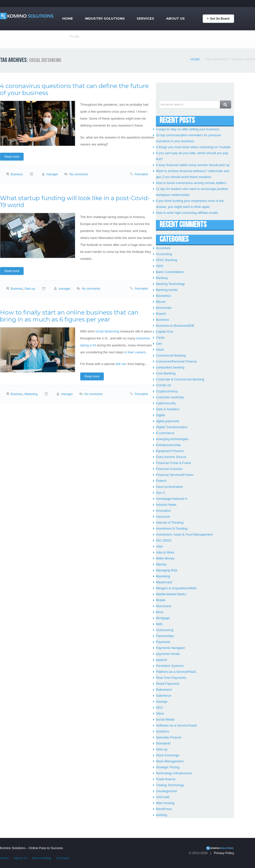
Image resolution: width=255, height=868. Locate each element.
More (160, 612)
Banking (162, 278)
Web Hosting (165, 803)
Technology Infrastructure (174, 773)
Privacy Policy (224, 853)
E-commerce (165, 433)
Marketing (31, 394)
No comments (79, 174)
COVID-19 (163, 385)
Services (145, 18)
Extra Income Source (171, 457)
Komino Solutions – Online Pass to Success (32, 848)
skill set (120, 364)
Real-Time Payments (171, 678)
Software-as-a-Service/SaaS (176, 725)
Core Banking (166, 373)
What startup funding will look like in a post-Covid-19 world (75, 202)
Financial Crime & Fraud (173, 463)
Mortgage (163, 618)
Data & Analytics (168, 409)
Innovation (163, 511)
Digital (160, 415)
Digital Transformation (172, 427)
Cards (160, 338)
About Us (175, 18)
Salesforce (163, 696)
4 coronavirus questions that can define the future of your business (74, 89)
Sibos (160, 713)
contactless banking (170, 367)
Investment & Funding (172, 528)
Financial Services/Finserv (175, 475)
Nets (159, 624)
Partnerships (165, 636)
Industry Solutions (105, 18)
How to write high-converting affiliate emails (187, 213)
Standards (163, 743)
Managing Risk (167, 570)
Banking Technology (170, 284)
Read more (12, 157)
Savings (162, 702)
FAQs (74, 36)
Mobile (161, 600)
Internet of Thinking (170, 523)
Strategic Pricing (168, 767)
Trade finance (166, 779)
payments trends (168, 654)
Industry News (166, 505)
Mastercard (164, 582)
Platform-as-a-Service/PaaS (176, 672)
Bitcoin (161, 302)
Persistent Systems (170, 666)
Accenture (163, 248)
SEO (159, 708)
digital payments (168, 421)
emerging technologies (172, 439)
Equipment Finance (170, 451)
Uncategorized (166, 791)
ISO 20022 (164, 540)
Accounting (164, 254)
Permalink (141, 174)
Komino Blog (42, 858)
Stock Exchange (168, 755)
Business (17, 174)
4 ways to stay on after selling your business (188, 129)
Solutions (162, 731)
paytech (162, 660)
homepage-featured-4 (171, 499)
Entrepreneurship (168, 445)
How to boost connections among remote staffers (191, 183)
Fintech (161, 481)
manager (52, 174)
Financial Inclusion (169, 469)
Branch (161, 314)
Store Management (170, 761)
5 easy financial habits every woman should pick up (193, 165)
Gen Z (160, 493)
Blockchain (164, 308)
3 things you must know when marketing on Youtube (193, 147)
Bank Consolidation (170, 272)
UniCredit (163, 797)
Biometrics (163, 296)
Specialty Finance (169, 737)
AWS (159, 266)
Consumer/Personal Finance (176, 361)
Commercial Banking (171, 355)
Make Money (165, 558)
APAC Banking (166, 260)
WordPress (164, 809)
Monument (163, 606)
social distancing (107, 331)
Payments (163, 642)
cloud (160, 349)
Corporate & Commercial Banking (180, 379)
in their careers (135, 352)
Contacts (63, 858)
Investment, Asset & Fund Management (184, 534)
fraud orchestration (169, 487)
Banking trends (167, 290)
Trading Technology (170, 785)
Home (68, 18)
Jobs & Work (165, 552)
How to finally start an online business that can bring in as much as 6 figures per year (69, 316)
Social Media (165, 719)
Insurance (163, 517)
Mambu (161, 564)
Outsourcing (165, 630)
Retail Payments (168, 684)
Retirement (164, 690)
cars (159, 343)
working (161, 815)
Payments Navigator (170, 648)
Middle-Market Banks (171, 594)
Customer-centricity (170, 397)
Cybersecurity (166, 403)
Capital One (164, 332)
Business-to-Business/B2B (175, 326)
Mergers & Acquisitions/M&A (176, 588)
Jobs (159, 546)
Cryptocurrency (167, 391)
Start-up (30, 289)
